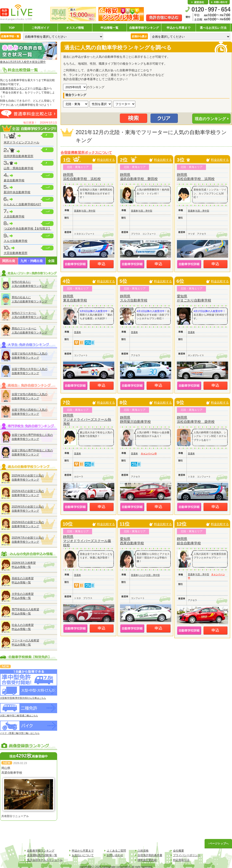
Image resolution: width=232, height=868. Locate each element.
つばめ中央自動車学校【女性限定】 (27, 229)
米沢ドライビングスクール (21, 142)
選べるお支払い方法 (213, 28)
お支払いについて (83, 855)
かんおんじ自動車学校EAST (22, 204)
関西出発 (9, 261)
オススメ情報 (75, 28)
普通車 (77, 211)
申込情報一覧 (109, 28)
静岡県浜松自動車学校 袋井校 (196, 419)
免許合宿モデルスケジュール (45, 860)
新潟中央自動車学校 (17, 192)
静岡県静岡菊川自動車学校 (135, 419)
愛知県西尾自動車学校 (132, 541)
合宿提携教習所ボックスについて (86, 153)
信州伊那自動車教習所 (19, 156)
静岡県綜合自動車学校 (189, 541)
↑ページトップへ (218, 844)
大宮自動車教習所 (16, 253)
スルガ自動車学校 (16, 241)
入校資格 (143, 851)
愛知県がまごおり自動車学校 (194, 298)
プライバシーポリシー (187, 855)
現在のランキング (210, 119)
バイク (142, 575)
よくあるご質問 (116, 851)
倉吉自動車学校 (14, 180)
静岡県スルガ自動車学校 (134, 298)
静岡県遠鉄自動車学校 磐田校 (139, 177)
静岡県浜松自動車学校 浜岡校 (196, 177)
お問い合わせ (219, 2)
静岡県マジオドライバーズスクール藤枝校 (87, 541)
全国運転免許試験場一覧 (42, 855)
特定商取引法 (181, 860)
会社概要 (198, 2)
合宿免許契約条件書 (150, 855)
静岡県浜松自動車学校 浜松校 (82, 177)
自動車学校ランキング (144, 28)
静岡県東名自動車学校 (75, 298)
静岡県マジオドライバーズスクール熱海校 (87, 419)
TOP (12, 28)
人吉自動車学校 (14, 216)
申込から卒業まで (179, 28)
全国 (51, 261)
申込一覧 (41, 88)
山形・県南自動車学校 (19, 168)
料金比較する (106, 160)
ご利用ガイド (40, 28)
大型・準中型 (88, 211)
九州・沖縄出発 (32, 261)
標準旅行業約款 (147, 860)
